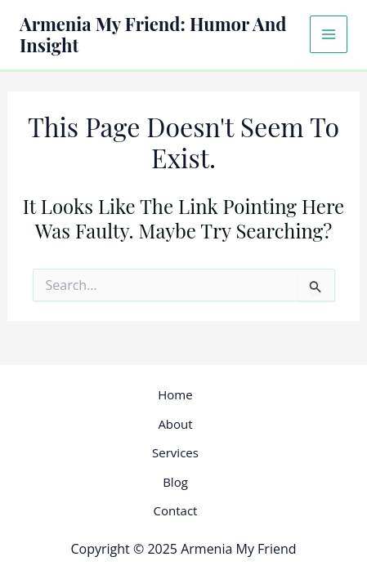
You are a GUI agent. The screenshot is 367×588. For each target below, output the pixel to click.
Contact (176, 510)
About (175, 424)
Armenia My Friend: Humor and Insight (153, 34)
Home (175, 394)
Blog (175, 482)
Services (175, 452)
